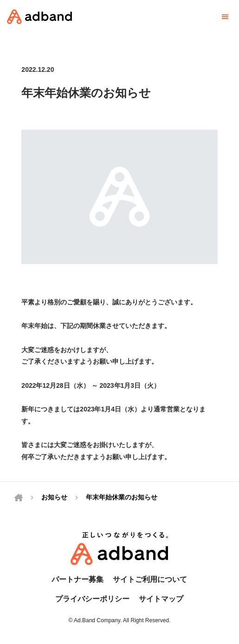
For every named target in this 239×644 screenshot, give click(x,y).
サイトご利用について (150, 579)
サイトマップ (161, 599)
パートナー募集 (78, 579)
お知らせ (54, 497)
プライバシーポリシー (92, 599)
